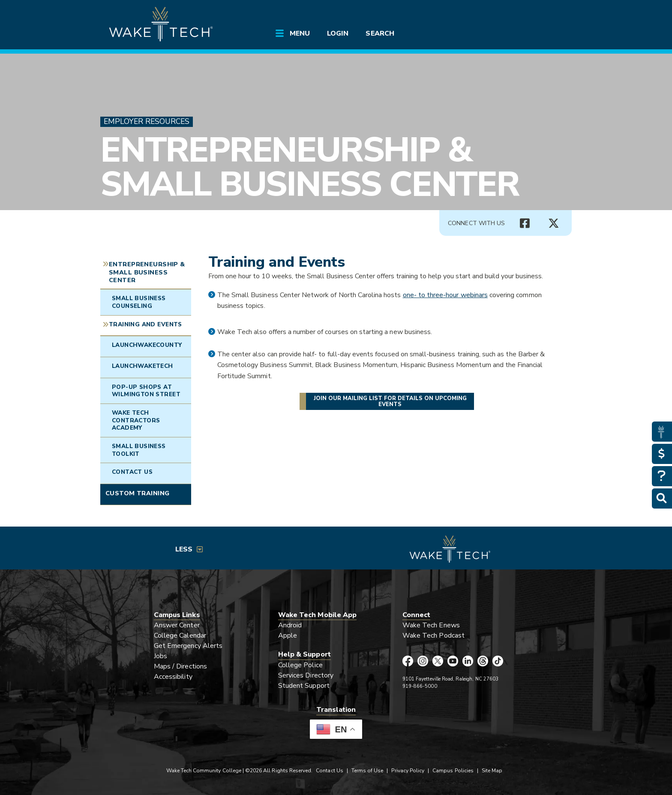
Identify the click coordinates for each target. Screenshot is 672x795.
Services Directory (306, 675)
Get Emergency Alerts (188, 646)
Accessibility (173, 677)
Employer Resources (147, 122)
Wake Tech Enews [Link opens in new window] (431, 625)
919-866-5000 (420, 686)
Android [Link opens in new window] (290, 625)
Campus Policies (453, 771)
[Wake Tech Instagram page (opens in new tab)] (423, 661)
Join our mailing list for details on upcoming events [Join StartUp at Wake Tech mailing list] (390, 401)
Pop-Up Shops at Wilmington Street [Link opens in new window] (146, 391)
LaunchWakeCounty (147, 345)
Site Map (492, 771)
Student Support (304, 686)
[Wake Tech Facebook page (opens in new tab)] (408, 661)
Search (380, 33)
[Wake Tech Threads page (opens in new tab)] (483, 661)
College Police (300, 665)
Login (338, 33)
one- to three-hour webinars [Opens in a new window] (445, 295)
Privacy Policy (408, 771)
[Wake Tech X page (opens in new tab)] (438, 661)
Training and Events (145, 324)
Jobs (160, 656)
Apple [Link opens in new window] (288, 635)
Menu (300, 33)
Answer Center (177, 625)
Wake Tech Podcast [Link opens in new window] (433, 635)
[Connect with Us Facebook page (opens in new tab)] (525, 223)
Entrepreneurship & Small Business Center (310, 167)
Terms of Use (367, 771)
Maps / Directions (180, 666)
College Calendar (180, 635)
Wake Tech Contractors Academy (136, 420)
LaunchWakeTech (142, 366)
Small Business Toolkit (139, 450)
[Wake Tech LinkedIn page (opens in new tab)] (468, 661)
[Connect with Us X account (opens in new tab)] (554, 223)
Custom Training (137, 493)
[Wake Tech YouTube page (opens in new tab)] (453, 661)
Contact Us (132, 472)
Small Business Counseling (139, 302)
